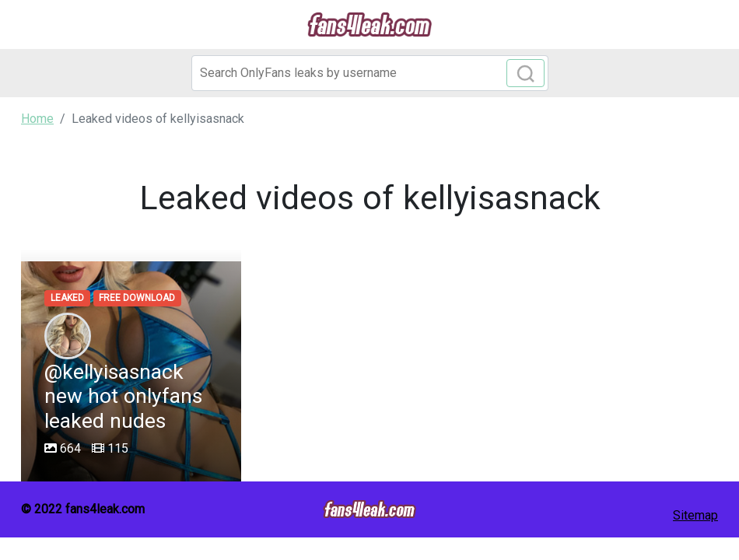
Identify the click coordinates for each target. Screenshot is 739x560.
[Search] (370, 73)
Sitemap (695, 515)
